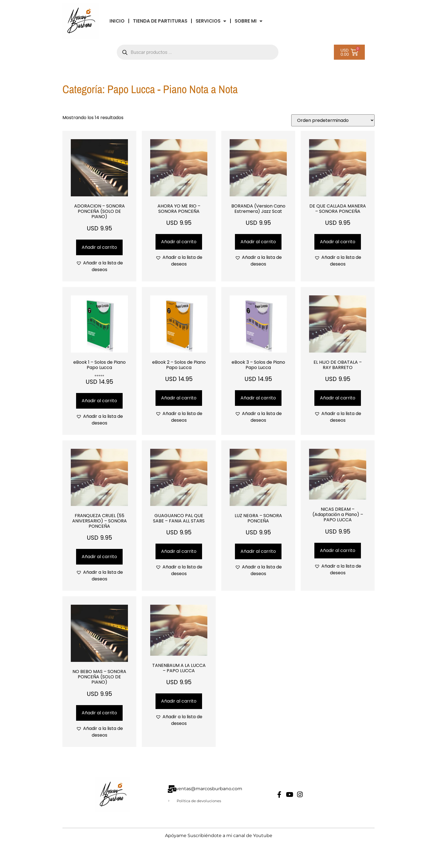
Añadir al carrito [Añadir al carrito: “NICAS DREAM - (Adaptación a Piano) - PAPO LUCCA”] (338, 550)
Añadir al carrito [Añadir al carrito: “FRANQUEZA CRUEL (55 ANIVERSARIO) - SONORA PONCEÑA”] (99, 557)
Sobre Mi (249, 21)
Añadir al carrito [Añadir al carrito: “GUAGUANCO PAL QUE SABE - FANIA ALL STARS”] (179, 551)
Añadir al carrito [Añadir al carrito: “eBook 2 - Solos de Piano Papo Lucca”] (179, 398)
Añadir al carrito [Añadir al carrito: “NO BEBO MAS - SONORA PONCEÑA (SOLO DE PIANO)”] (99, 713)
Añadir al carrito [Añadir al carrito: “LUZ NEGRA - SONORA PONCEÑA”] (258, 551)
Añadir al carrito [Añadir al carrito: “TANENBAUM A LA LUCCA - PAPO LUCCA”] (179, 701)
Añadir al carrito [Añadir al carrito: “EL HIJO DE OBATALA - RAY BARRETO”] (338, 398)
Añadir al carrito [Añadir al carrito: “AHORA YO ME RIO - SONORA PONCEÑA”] (179, 242)
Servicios (211, 21)
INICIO (117, 21)
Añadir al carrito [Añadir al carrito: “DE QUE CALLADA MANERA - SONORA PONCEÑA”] (338, 242)
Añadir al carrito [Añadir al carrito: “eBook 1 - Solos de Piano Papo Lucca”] (99, 401)
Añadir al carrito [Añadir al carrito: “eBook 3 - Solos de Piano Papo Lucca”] (258, 398)
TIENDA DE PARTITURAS (160, 21)
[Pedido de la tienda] (333, 120)
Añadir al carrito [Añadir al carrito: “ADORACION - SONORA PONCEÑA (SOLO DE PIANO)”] (99, 247)
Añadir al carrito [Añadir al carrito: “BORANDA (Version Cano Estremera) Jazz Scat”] (258, 242)
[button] (99, 266)
